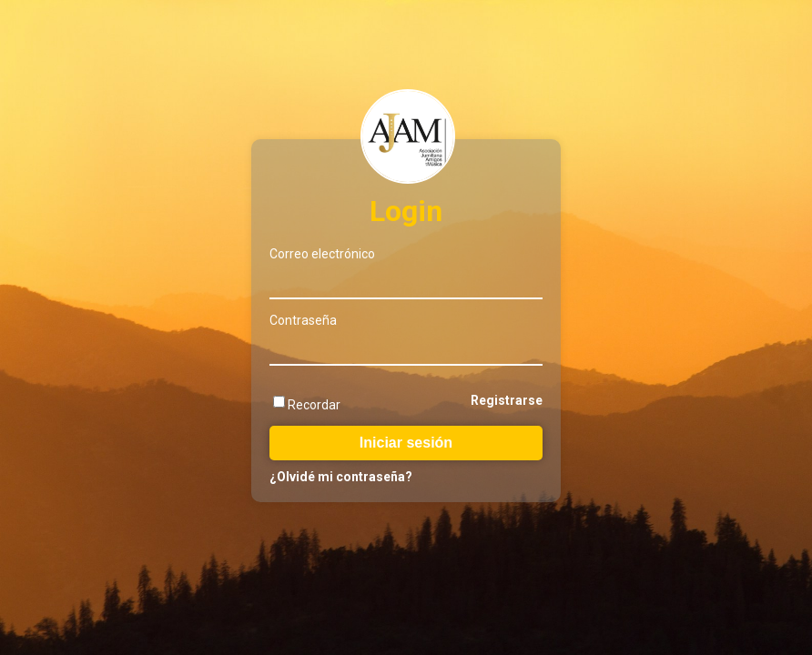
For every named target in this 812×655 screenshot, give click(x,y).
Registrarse (507, 400)
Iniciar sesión (406, 443)
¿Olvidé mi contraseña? (341, 477)
